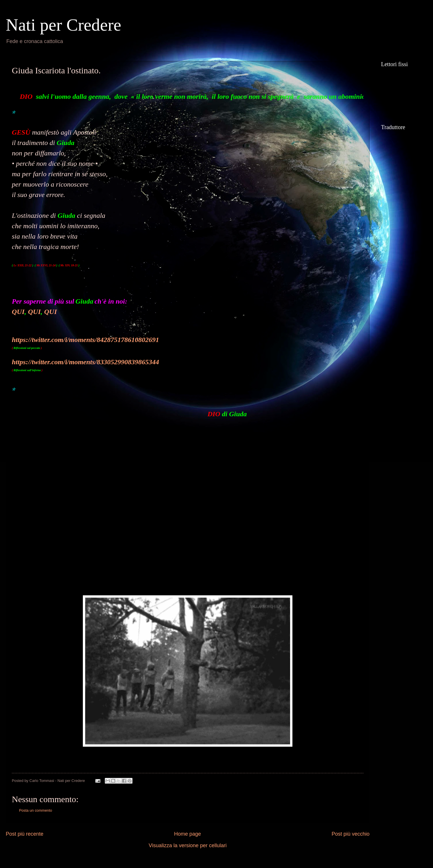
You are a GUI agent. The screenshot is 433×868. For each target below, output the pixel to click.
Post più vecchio (351, 834)
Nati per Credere (64, 25)
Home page (187, 834)
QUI (18, 312)
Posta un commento (36, 810)
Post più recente (25, 834)
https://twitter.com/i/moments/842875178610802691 (85, 340)
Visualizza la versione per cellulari (188, 845)
